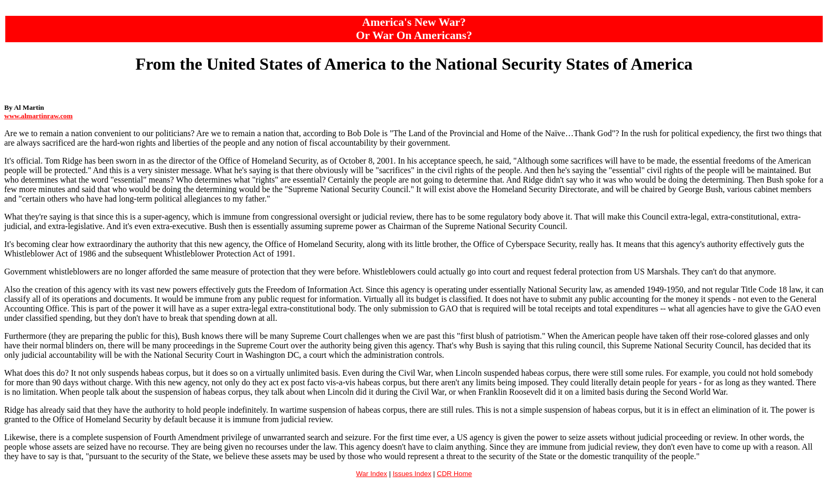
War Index (371, 474)
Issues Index (412, 474)
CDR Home (454, 474)
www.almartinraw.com (39, 116)
